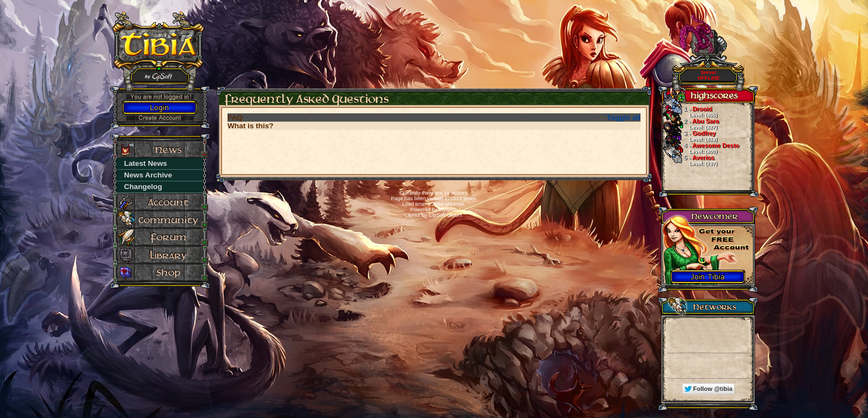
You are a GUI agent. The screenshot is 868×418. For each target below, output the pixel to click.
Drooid (689, 112)
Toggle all (624, 117)
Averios (689, 160)
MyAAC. (448, 210)
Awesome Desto (700, 148)
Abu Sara (690, 124)
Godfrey (689, 136)
